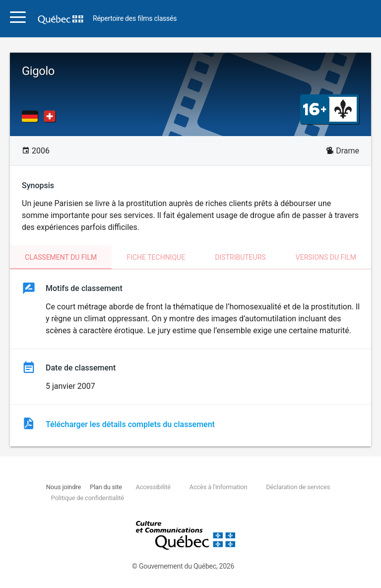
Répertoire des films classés (135, 19)
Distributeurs (240, 257)
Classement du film (61, 257)
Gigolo (38, 71)
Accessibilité (153, 487)
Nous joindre (63, 487)
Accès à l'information (219, 487)
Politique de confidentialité (88, 498)
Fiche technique (156, 257)
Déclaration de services (298, 487)
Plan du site (106, 487)
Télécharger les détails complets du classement (130, 424)
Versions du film (326, 257)
